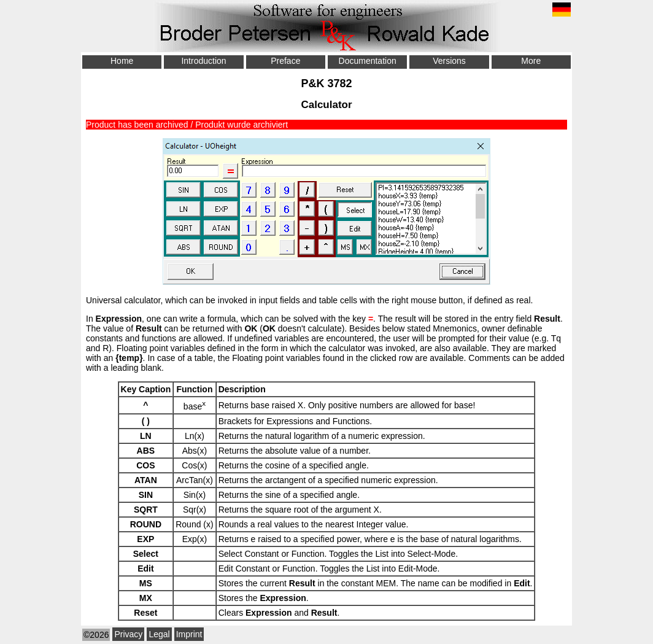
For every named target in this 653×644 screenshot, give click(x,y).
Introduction (203, 61)
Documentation (368, 61)
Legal (159, 634)
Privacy (128, 634)
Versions (449, 61)
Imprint (189, 634)
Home (122, 61)
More (531, 61)
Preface (285, 61)
